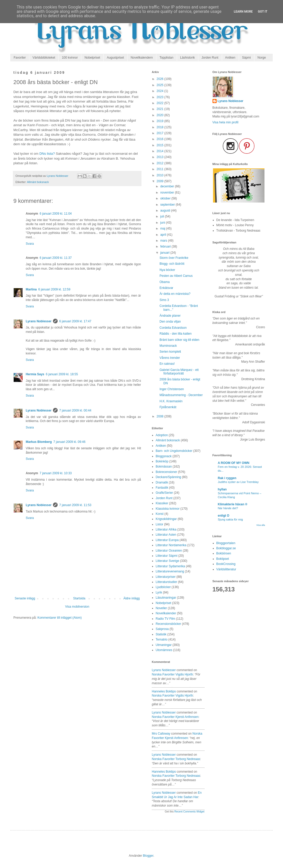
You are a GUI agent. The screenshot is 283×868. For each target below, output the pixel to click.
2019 (161, 121)
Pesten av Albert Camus (176, 276)
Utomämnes (164, 650)
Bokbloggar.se (226, 548)
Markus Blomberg (39, 442)
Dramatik (162, 482)
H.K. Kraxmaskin (171, 401)
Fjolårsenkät (168, 407)
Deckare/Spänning (168, 477)
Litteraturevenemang (170, 571)
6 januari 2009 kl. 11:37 (56, 258)
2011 (161, 169)
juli (163, 216)
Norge (262, 58)
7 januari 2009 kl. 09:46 (69, 442)
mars (164, 241)
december (168, 186)
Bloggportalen (226, 543)
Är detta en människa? (175, 294)
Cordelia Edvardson (173, 328)
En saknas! (167, 364)
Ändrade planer (170, 316)
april (164, 235)
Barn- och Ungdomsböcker (174, 451)
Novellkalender (166, 613)
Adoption (162, 435)
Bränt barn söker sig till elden (179, 340)
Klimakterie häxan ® (233, 504)
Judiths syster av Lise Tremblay (238, 482)
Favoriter (20, 58)
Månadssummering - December (181, 395)
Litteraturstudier (166, 582)
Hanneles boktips (164, 691)
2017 (161, 133)
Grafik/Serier (164, 493)
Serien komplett (170, 352)
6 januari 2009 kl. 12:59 (54, 289)
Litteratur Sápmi (167, 556)
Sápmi (246, 58)
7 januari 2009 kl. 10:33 (56, 473)
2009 (161, 181)
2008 (161, 416)
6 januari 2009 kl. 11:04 (56, 214)
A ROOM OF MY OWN (234, 463)
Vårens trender (170, 358)
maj (163, 229)
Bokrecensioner (166, 472)
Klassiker (162, 503)
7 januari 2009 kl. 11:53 (75, 505)
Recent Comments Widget (189, 812)
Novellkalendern (142, 58)
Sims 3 (164, 300)
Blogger (148, 856)
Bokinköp (162, 461)
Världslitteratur (226, 569)
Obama (165, 282)
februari (166, 246)
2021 (161, 109)
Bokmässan (164, 467)
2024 (161, 91)
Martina (31, 289)
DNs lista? (47, 154)
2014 (161, 151)
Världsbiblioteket (44, 58)
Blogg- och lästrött (172, 264)
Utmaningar (164, 645)
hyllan (222, 489)
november (168, 193)
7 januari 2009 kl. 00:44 (75, 410)
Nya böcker (167, 270)
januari (165, 253)
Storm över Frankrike (174, 258)
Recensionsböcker (168, 624)
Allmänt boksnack (38, 182)
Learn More (243, 12)
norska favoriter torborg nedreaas (176, 759)
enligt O (224, 516)
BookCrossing (226, 564)
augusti (166, 211)
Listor (159, 524)
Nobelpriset (92, 58)
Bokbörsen (224, 553)
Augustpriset (115, 58)
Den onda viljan (170, 322)
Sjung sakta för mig (231, 519)
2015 (161, 145)
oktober (166, 198)
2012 (161, 163)
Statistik (161, 634)
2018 (161, 127)
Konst (160, 514)
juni (163, 223)
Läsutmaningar (166, 598)
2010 (161, 175)
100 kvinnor (70, 58)
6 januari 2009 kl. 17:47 (75, 321)
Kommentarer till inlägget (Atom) (59, 618)
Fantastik (162, 488)
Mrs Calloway (161, 734)
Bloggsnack (164, 456)
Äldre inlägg (132, 598)
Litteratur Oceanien (169, 551)
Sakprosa (162, 629)
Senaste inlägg (25, 598)
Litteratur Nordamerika (171, 545)
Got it (263, 12)
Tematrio (162, 639)
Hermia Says (35, 374)
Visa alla (261, 525)
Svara (30, 244)
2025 (161, 85)
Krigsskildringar (166, 519)
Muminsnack (168, 346)
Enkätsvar (166, 288)
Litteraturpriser (166, 577)
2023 (161, 97)
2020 (161, 115)
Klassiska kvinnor (168, 509)
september (168, 205)
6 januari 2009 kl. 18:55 (62, 374)
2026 (161, 79)
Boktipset (223, 559)
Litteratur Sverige (167, 561)
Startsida (79, 598)
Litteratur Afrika (166, 529)
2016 (161, 139)
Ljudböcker (163, 587)
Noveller (161, 608)
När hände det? (228, 508)
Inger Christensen (172, 389)
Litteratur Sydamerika (170, 566)
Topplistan (166, 58)
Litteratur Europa (167, 540)
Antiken (230, 58)
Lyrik (159, 592)
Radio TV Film (165, 619)
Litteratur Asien (166, 535)
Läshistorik (187, 58)
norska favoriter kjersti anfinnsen (175, 717)
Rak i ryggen (227, 478)
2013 (161, 157)
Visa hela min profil (225, 122)
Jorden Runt (210, 58)
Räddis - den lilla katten (176, 334)
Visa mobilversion (77, 607)
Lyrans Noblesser (39, 321)
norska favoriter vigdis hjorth (172, 674)
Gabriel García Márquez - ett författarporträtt (179, 372)
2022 (161, 103)
